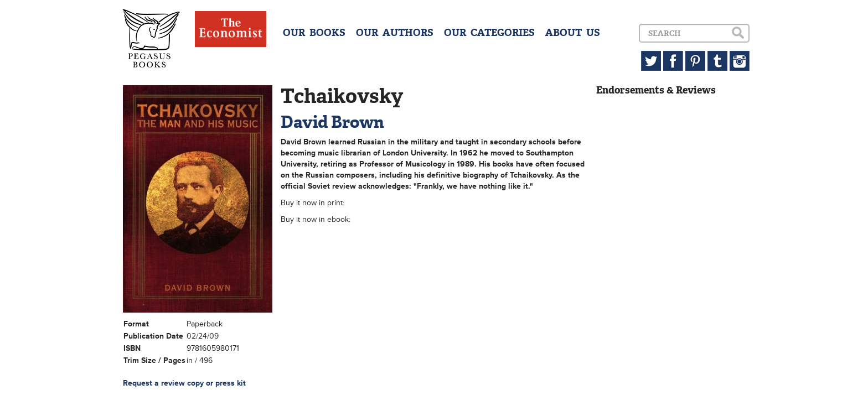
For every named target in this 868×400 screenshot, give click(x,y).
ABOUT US (573, 33)
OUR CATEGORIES (489, 33)
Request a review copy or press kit (184, 383)
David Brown (332, 122)
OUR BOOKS (314, 33)
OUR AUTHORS (395, 33)
